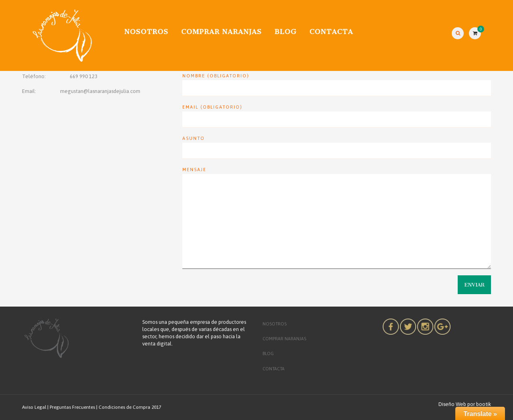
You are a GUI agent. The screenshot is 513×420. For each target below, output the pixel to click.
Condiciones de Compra (124, 407)
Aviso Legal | (35, 407)
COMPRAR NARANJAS (221, 32)
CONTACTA (331, 32)
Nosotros (146, 32)
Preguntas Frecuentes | (74, 407)
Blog (286, 32)
